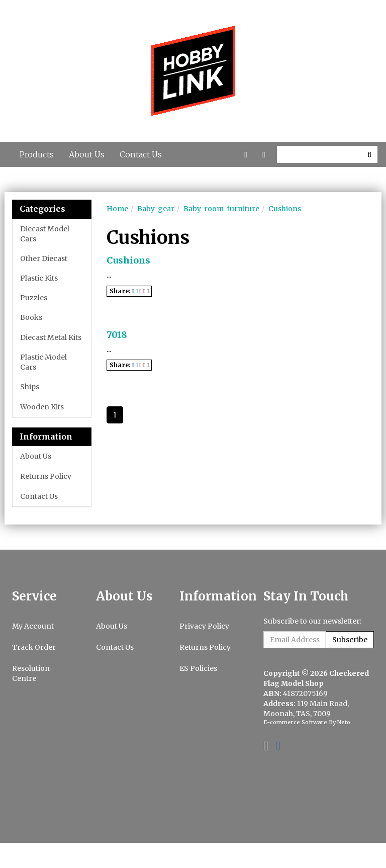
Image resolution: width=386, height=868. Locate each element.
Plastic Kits (39, 278)
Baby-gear (156, 209)
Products (37, 154)
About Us (87, 154)
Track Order (34, 647)
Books (31, 317)
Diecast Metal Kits (51, 337)
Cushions (285, 209)
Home (117, 209)
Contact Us (141, 154)
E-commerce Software (295, 722)
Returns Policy (46, 476)
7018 (117, 335)
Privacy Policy (204, 626)
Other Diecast (44, 258)
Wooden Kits (42, 407)
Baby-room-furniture (221, 209)
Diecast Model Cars (45, 234)
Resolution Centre (31, 673)
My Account (33, 626)
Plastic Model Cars (43, 362)
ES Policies (198, 668)
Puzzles (34, 298)
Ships (30, 387)
